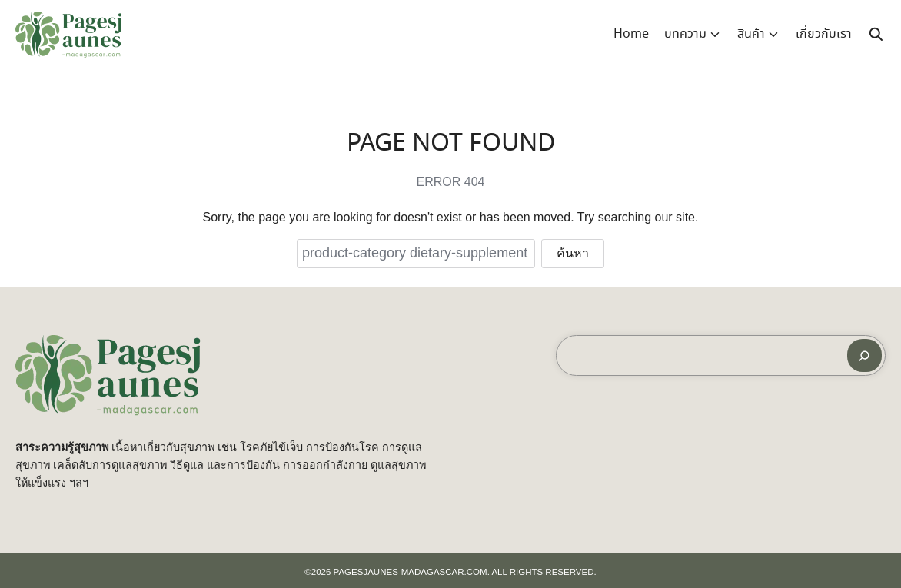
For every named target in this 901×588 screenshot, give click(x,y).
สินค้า (751, 34)
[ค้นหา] (864, 355)
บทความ (685, 34)
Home (631, 34)
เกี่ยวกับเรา (824, 34)
